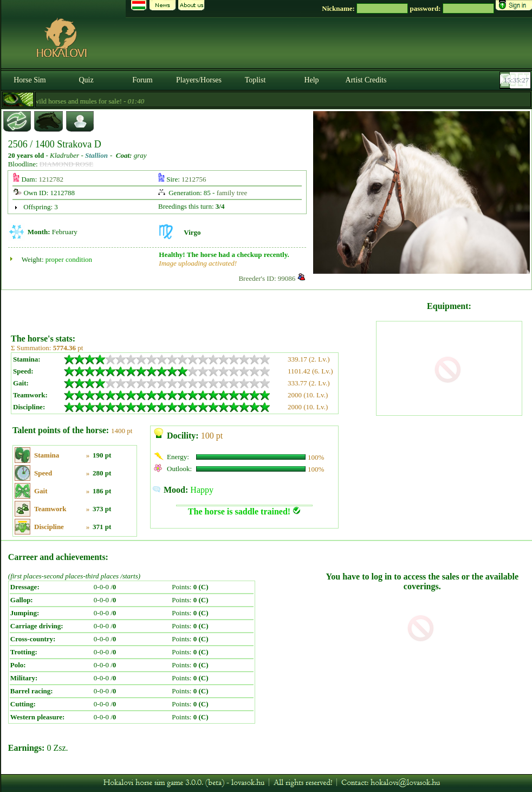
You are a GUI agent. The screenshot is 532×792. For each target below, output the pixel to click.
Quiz (86, 80)
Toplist (255, 80)
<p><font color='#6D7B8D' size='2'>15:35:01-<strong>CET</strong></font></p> (516, 80)
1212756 (194, 179)
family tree (232, 193)
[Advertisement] (192, 308)
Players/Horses (199, 80)
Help (311, 80)
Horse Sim (30, 80)
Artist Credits (366, 80)
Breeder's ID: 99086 (267, 278)
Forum (142, 80)
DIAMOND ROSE (66, 164)
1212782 (51, 179)
